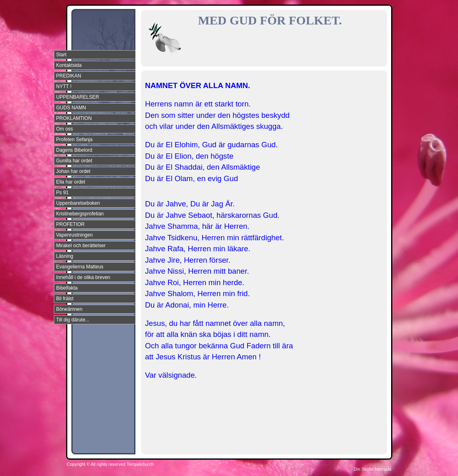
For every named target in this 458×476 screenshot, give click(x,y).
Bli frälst (65, 299)
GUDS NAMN (71, 108)
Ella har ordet (71, 182)
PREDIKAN (69, 76)
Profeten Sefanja (74, 139)
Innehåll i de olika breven (83, 277)
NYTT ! (64, 86)
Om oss (65, 129)
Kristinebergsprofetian (80, 214)
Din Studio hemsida (372, 469)
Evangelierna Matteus (80, 267)
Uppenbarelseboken (78, 203)
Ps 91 (63, 193)
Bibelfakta (67, 288)
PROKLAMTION (74, 118)
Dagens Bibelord (74, 150)
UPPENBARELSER (78, 97)
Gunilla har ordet (74, 161)
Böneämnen (70, 309)
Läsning (65, 256)
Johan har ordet (73, 171)
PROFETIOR (71, 224)
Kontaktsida (69, 65)
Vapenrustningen (75, 235)
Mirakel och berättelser (81, 246)
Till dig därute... (73, 320)
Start (61, 55)
